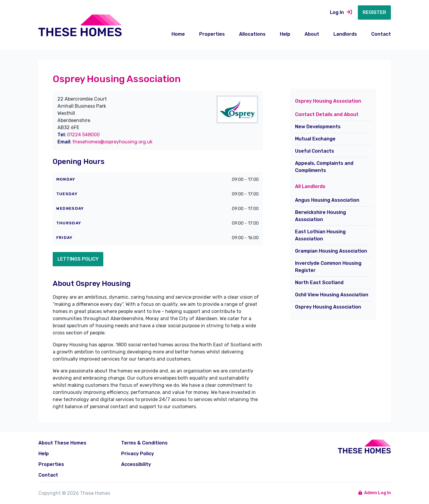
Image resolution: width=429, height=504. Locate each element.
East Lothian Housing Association (320, 235)
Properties (212, 34)
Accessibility (136, 464)
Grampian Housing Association (331, 251)
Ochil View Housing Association (332, 295)
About (312, 34)
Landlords (345, 34)
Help (285, 34)
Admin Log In (375, 493)
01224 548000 (83, 135)
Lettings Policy (78, 259)
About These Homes (62, 443)
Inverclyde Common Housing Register (328, 267)
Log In (341, 12)
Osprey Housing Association (328, 307)
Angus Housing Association (327, 200)
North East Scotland (319, 282)
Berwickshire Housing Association (320, 216)
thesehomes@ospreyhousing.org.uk (112, 142)
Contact (381, 34)
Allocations (252, 34)
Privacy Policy (138, 454)
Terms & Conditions (144, 443)
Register (374, 12)
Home (178, 34)
